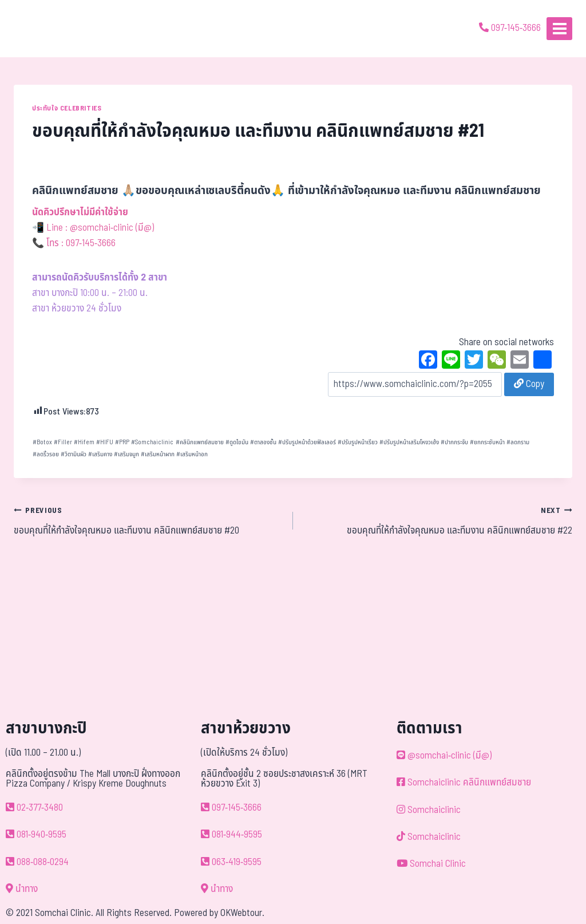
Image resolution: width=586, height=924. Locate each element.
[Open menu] (559, 28)
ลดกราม (518, 442)
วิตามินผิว (74, 454)
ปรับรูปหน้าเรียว (358, 442)
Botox (42, 442)
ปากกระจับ (454, 442)
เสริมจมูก (126, 454)
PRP (122, 442)
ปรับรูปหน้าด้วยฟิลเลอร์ (307, 442)
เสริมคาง (100, 454)
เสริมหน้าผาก (158, 454)
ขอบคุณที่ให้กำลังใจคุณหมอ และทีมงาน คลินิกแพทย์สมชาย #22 (437, 520)
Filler (63, 442)
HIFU (105, 442)
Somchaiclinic (152, 442)
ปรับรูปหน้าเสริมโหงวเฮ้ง (409, 442)
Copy (529, 384)
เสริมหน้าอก (192, 454)
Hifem (84, 442)
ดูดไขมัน (237, 442)
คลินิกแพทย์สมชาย (200, 442)
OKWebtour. (242, 913)
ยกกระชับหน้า (487, 442)
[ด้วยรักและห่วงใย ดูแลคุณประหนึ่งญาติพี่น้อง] (41, 29)
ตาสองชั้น (263, 442)
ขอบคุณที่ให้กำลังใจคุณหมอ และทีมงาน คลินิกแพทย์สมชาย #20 (149, 520)
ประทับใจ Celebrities (67, 108)
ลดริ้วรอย (46, 454)
